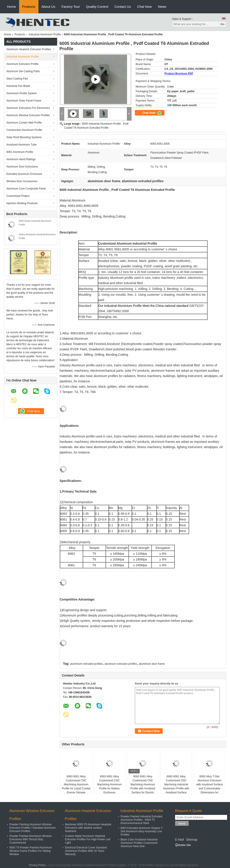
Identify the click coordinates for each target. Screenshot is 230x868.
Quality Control (97, 7)
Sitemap (192, 840)
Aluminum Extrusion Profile (22, 64)
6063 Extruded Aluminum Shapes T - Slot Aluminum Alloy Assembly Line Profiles (142, 831)
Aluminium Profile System (22, 93)
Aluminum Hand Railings (21, 159)
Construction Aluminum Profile (24, 130)
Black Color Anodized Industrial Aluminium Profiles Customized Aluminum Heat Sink (139, 843)
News (162, 7)
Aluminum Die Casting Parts (23, 71)
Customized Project (18, 196)
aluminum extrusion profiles (121, 664)
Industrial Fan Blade (18, 86)
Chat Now (144, 7)
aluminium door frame (152, 664)
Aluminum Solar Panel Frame (24, 101)
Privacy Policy (37, 865)
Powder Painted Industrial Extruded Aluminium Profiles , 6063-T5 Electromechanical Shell (142, 820)
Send (182, 823)
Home (12, 7)
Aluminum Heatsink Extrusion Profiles (29, 49)
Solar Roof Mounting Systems (24, 137)
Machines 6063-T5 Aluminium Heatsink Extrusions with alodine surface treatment (88, 828)
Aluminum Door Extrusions (22, 167)
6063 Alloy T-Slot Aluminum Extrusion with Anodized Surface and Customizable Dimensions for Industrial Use (209, 786)
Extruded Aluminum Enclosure (24, 174)
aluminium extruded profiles (86, 664)
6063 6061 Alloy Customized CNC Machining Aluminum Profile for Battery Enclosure (109, 784)
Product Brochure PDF (179, 74)
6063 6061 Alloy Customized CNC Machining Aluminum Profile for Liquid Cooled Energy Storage (76, 784)
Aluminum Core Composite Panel (26, 189)
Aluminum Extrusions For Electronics (28, 108)
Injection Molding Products (22, 203)
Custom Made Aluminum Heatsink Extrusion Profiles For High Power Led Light (88, 839)
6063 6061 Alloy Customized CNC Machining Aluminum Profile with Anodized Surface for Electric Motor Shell (143, 786)
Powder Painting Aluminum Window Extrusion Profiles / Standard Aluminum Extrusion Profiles (33, 828)
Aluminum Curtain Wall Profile (24, 123)
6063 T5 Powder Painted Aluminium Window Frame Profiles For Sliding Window (31, 851)
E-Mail (180, 840)
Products (29, 7)
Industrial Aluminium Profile (45, 34)
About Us (48, 7)
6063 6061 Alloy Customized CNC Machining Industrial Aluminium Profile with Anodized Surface (176, 784)
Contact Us (123, 7)
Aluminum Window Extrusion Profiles (28, 115)
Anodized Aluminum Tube (22, 145)
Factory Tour (71, 7)
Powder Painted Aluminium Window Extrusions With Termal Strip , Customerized (31, 839)
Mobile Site (183, 845)
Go (223, 24)
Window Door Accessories (22, 181)
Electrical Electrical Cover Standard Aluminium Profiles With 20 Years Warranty (86, 851)
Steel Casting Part (17, 79)
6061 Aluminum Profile (20, 152)
